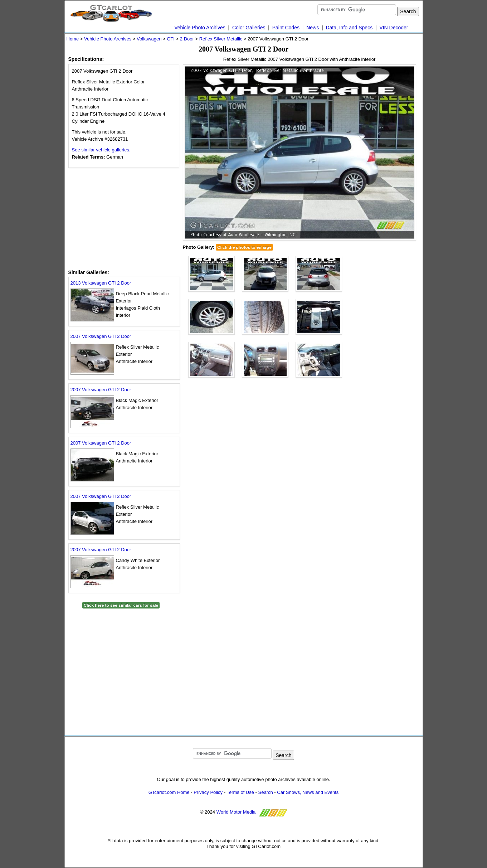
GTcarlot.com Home (169, 792)
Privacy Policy (208, 792)
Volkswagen (149, 39)
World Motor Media (236, 812)
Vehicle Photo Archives (200, 28)
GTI (171, 39)
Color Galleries (249, 28)
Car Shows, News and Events (308, 792)
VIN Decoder (394, 28)
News (313, 28)
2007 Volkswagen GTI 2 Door (101, 336)
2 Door (187, 39)
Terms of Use (240, 792)
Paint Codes (286, 28)
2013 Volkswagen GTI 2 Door (101, 283)
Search (266, 792)
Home (73, 39)
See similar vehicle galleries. (101, 150)
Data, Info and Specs (349, 28)
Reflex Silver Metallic (221, 39)
